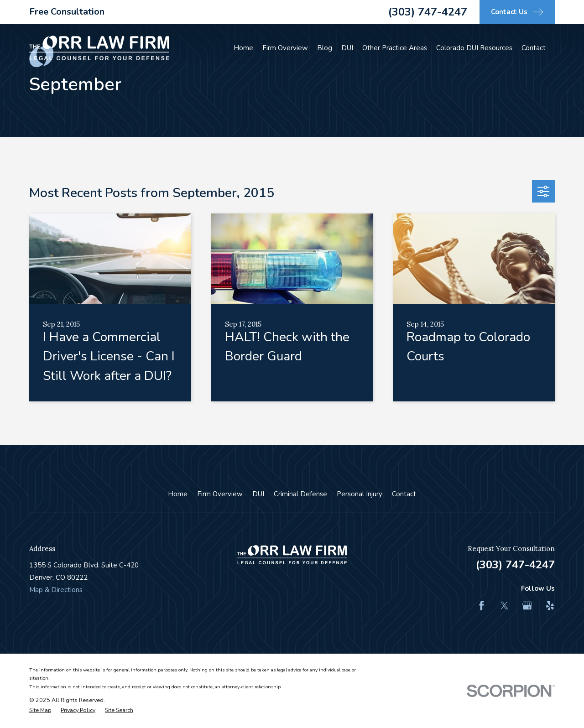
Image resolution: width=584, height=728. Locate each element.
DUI (258, 494)
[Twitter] (504, 606)
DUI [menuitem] (347, 48)
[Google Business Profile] (527, 606)
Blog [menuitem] (325, 48)
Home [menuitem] (243, 48)
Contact (404, 494)
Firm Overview (220, 494)
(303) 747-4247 (428, 12)
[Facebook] (482, 606)
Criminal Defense (300, 494)
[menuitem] (40, 710)
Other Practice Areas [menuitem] (395, 48)
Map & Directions (56, 590)
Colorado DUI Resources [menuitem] (474, 48)
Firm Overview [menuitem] (285, 48)
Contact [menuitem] (534, 48)
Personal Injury (360, 494)
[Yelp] (550, 606)
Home (178, 494)
